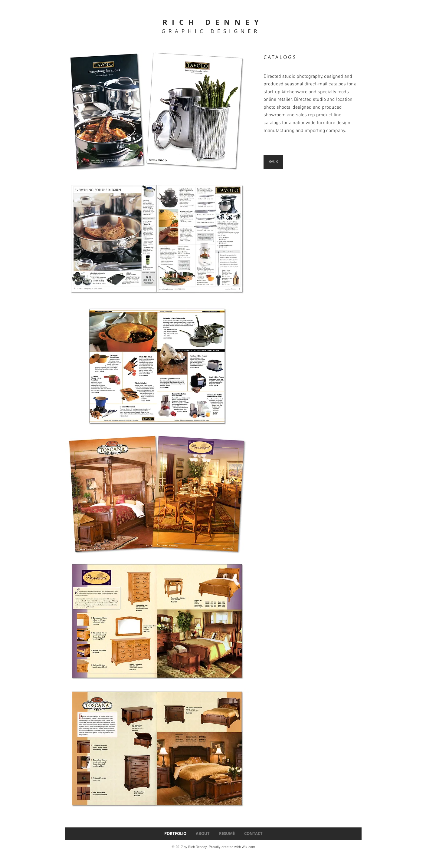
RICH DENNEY (213, 22)
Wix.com (248, 847)
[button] (157, 111)
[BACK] (273, 162)
